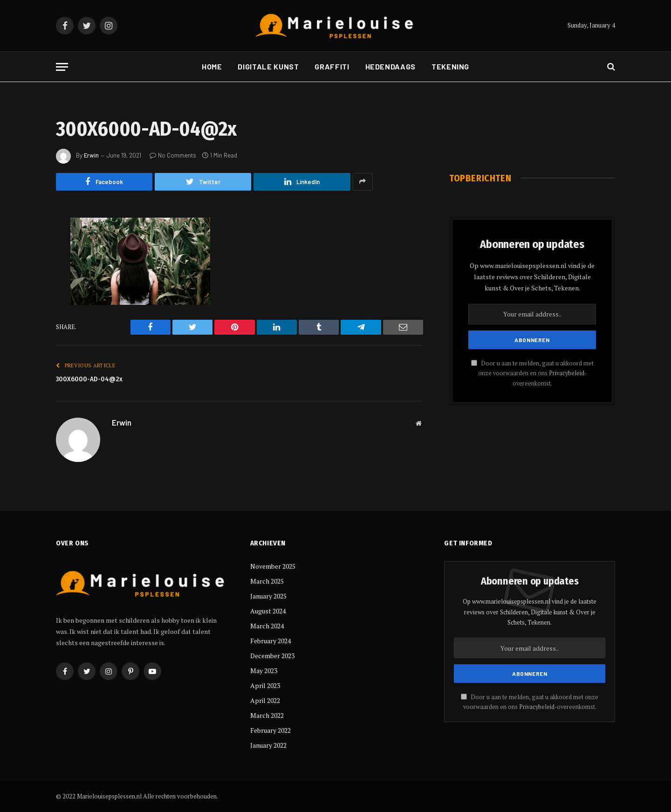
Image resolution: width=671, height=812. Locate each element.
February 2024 (270, 641)
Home (212, 66)
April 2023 (265, 685)
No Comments (173, 155)
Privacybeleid (567, 373)
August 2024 (268, 611)
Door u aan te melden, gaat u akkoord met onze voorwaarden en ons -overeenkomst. (532, 373)
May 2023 (264, 671)
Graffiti (332, 66)
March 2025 (267, 581)
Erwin (91, 155)
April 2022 (265, 700)
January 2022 (268, 745)
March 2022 (267, 715)
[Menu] (62, 67)
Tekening (450, 66)
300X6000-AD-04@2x (89, 379)
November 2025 (273, 566)
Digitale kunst (268, 66)
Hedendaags (390, 66)
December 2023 (272, 656)
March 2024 (267, 626)
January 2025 (268, 596)
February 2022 (270, 730)
